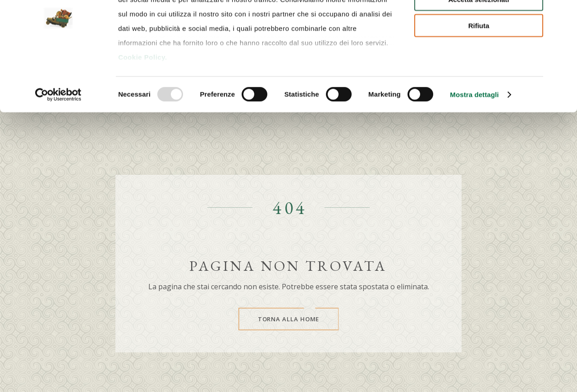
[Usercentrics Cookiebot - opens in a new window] (58, 144)
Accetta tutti (479, 22)
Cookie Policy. (142, 107)
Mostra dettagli (474, 144)
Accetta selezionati (479, 49)
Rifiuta (479, 75)
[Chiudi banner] (563, 14)
